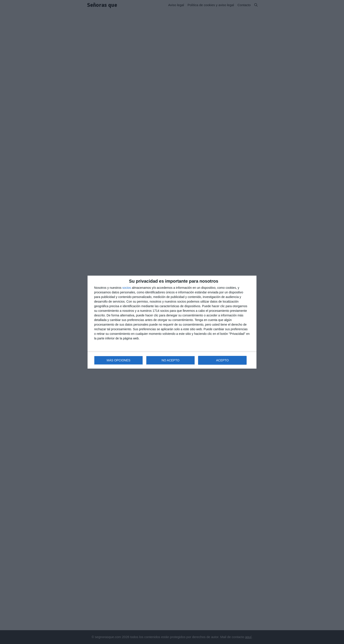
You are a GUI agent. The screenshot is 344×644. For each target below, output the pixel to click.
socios (127, 288)
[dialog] (172, 322)
